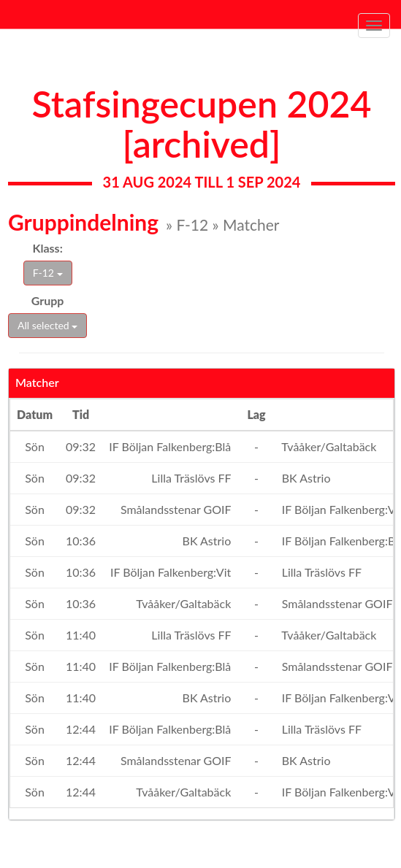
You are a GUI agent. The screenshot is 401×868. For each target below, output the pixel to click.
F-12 (48, 273)
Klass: (48, 248)
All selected (47, 325)
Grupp (48, 300)
